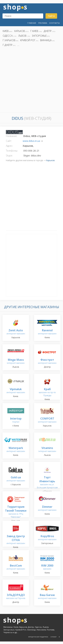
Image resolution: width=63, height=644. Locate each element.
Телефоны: (12, 151)
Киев (6, 31)
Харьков (19, 31)
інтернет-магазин (16, 361)
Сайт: (9, 141)
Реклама (43, 23)
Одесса (8, 36)
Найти (51, 16)
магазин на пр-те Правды (47, 392)
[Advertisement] (32, 81)
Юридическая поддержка (38, 637)
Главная (32, 23)
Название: (12, 136)
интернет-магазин (16, 332)
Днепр (48, 31)
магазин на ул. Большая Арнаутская (47, 483)
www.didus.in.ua (31, 141)
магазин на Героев (16, 597)
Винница (46, 40)
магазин (47, 567)
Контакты (55, 23)
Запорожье (39, 36)
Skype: (9, 155)
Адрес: (9, 146)
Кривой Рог (28, 40)
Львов (22, 36)
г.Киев (34, 31)
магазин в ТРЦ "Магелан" (16, 512)
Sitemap (53, 637)
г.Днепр (8, 45)
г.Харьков (9, 40)
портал (16, 420)
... (18, 45)
